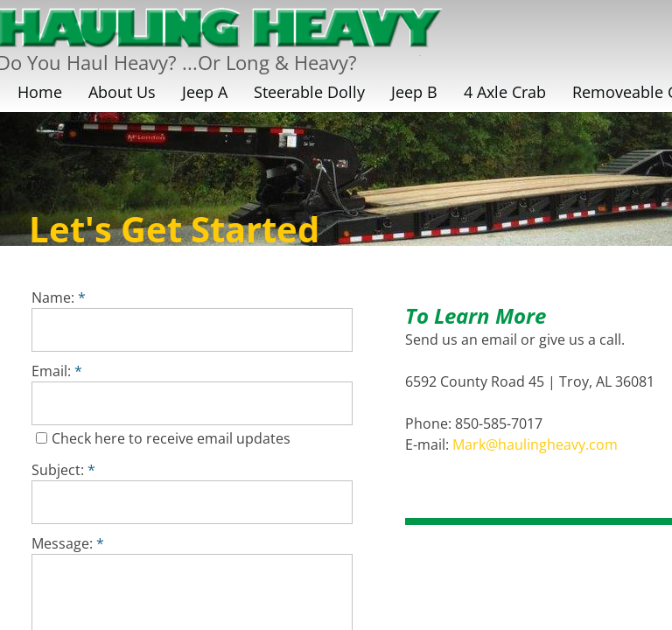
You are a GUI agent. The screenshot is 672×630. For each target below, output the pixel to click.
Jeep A (205, 92)
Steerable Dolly (309, 92)
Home (40, 92)
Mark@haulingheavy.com (535, 444)
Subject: (63, 470)
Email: (57, 371)
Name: (59, 297)
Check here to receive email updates (163, 438)
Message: (68, 543)
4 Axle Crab (505, 92)
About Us (122, 92)
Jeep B (414, 92)
